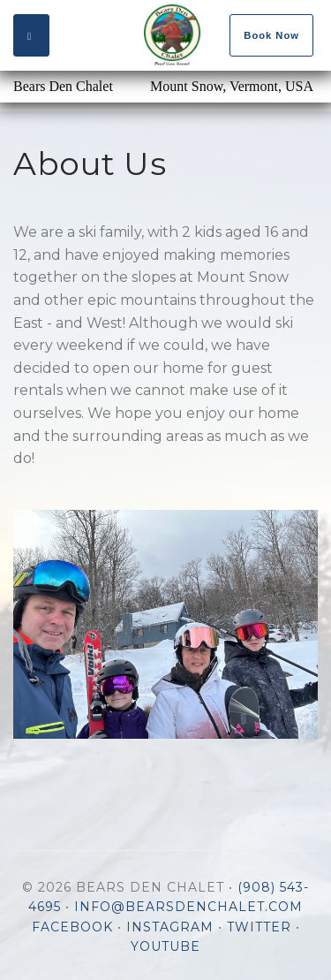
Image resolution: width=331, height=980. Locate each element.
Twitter (259, 927)
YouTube (165, 946)
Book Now (271, 35)
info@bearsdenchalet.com (188, 907)
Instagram (170, 927)
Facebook (72, 927)
